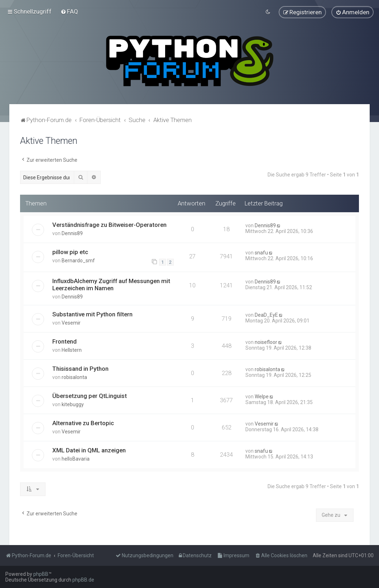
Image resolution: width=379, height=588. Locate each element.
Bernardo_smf (78, 259)
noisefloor (266, 341)
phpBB (41, 574)
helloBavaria (76, 458)
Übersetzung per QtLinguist (90, 395)
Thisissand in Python (80, 368)
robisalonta (74, 376)
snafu (261, 252)
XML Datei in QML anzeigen (89, 449)
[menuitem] (69, 11)
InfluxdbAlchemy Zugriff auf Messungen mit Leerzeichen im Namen (111, 284)
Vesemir (71, 322)
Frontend (64, 341)
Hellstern (72, 349)
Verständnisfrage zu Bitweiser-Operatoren (109, 224)
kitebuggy (73, 404)
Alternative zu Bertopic (83, 422)
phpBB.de (83, 580)
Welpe (262, 396)
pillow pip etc (70, 251)
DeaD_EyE (266, 314)
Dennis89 (72, 232)
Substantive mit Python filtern (92, 314)
